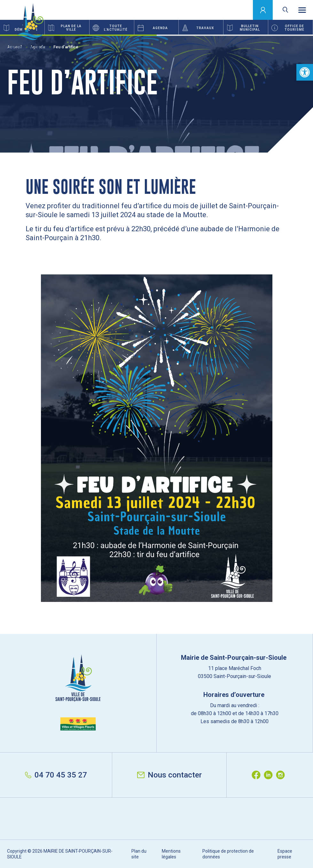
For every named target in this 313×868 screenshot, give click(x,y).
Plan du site (139, 854)
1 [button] (78, 35)
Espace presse (285, 854)
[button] (305, 72)
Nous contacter (169, 775)
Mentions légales (171, 854)
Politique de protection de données (228, 854)
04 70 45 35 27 (56, 775)
